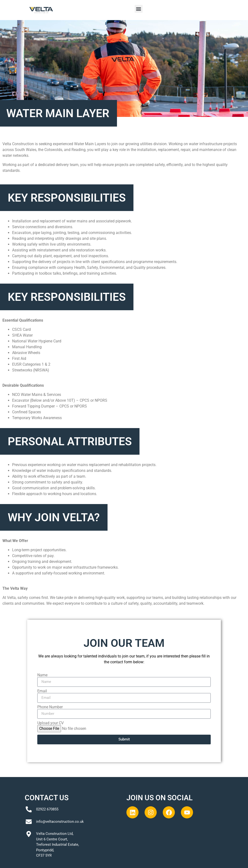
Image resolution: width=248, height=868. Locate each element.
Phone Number (50, 707)
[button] (139, 9)
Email (42, 691)
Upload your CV (50, 723)
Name (42, 675)
